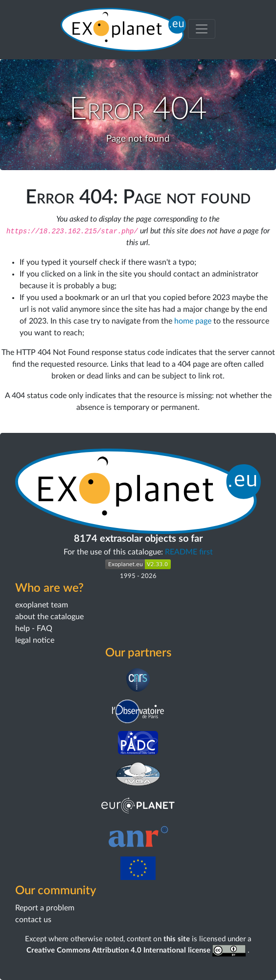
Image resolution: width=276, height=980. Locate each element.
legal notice (35, 640)
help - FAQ (34, 628)
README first (189, 552)
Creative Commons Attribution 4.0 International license (137, 950)
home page (193, 321)
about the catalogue (49, 617)
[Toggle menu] (202, 29)
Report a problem (45, 908)
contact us (33, 920)
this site (177, 939)
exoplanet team (42, 605)
